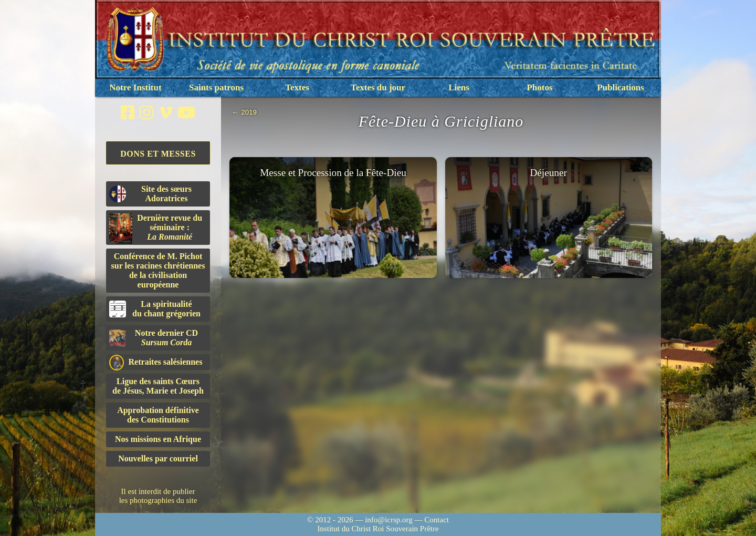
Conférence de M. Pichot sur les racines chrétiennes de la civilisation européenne (158, 270)
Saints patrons (216, 87)
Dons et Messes (158, 154)
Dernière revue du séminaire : (156, 229)
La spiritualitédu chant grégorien (155, 309)
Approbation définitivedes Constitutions (158, 415)
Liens (459, 87)
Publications (621, 87)
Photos (539, 87)
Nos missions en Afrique (158, 439)
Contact (437, 520)
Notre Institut (135, 87)
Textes (297, 87)
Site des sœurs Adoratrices (150, 194)
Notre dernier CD (154, 338)
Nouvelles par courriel (158, 458)
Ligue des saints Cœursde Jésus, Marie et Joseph (158, 386)
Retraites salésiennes (156, 362)
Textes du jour (378, 87)
